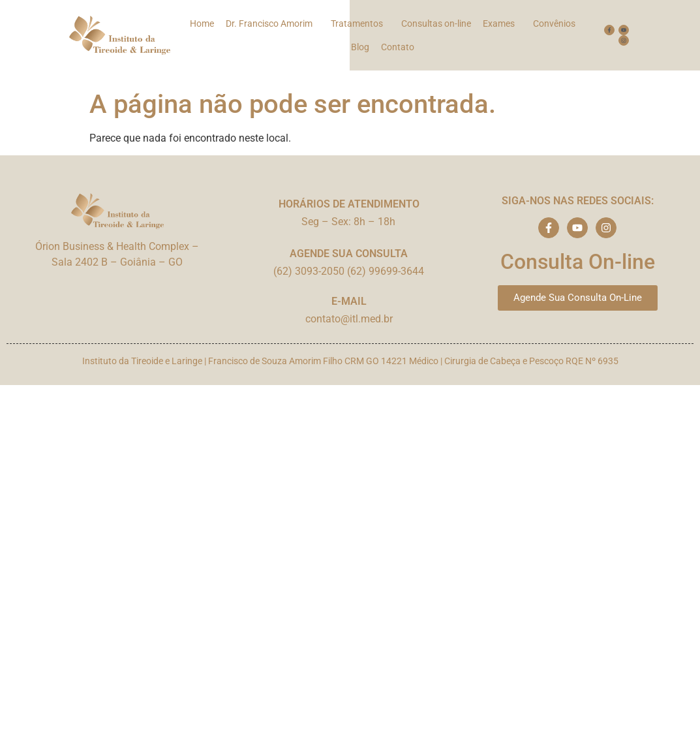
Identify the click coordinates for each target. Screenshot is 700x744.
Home (202, 23)
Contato (398, 47)
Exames (499, 23)
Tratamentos (357, 23)
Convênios (554, 23)
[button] (272, 23)
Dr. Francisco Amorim (269, 23)
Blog (360, 47)
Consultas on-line (436, 23)
